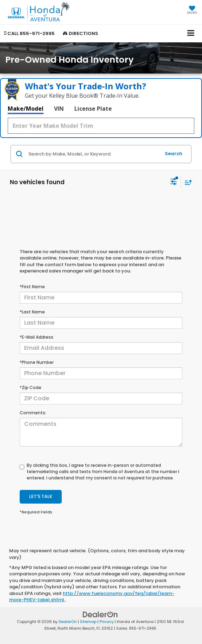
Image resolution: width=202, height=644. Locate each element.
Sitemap (88, 622)
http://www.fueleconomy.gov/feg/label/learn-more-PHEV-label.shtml (92, 597)
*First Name (32, 287)
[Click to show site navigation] (191, 33)
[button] (29, 33)
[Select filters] (174, 182)
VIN (59, 109)
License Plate (93, 109)
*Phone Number (37, 362)
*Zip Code (31, 387)
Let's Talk (41, 496)
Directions (80, 33)
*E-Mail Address (36, 337)
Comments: (33, 413)
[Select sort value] (187, 182)
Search (174, 154)
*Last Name (32, 312)
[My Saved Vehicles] (192, 11)
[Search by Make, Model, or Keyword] (93, 154)
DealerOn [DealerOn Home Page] (68, 622)
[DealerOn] (100, 614)
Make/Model (26, 109)
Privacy (107, 622)
